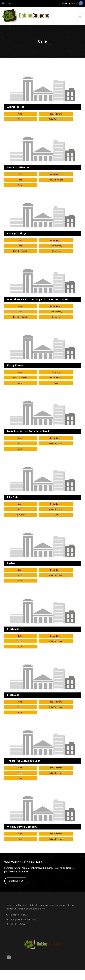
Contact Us (16, 881)
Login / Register (69, 3)
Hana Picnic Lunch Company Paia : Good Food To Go (38, 299)
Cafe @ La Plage (17, 233)
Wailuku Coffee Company (22, 827)
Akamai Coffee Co (18, 167)
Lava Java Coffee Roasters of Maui (28, 431)
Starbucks (13, 629)
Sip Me (11, 563)
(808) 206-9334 (16, 915)
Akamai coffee (16, 107)
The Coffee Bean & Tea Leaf (23, 761)
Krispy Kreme (15, 365)
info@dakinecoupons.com (21, 919)
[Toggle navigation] (80, 16)
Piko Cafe (13, 497)
